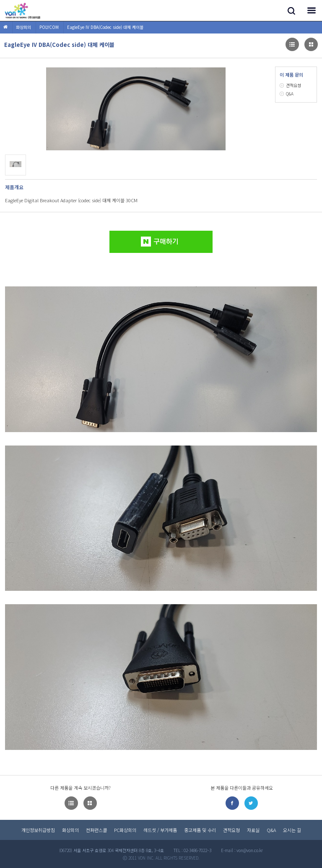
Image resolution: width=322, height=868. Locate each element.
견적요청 (293, 85)
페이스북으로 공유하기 (232, 803)
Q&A (290, 94)
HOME (5, 27)
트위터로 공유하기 (251, 803)
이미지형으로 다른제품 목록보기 (292, 44)
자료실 (253, 830)
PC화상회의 (125, 830)
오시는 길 (292, 830)
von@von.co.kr (250, 850)
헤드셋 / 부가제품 (160, 830)
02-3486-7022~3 (197, 850)
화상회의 (23, 27)
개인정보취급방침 (38, 830)
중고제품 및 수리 (200, 830)
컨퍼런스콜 (96, 830)
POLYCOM (49, 27)
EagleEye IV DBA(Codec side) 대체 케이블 (105, 27)
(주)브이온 (23, 10)
